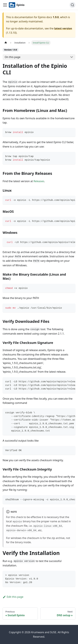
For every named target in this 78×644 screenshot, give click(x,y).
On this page (13, 57)
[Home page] (6, 43)
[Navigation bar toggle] (5, 5)
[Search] (72, 5)
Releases (39, 181)
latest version (63, 28)
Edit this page (13, 597)
